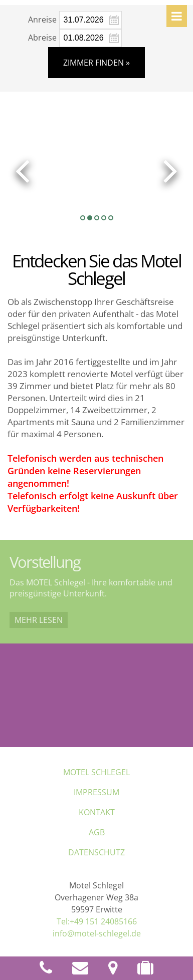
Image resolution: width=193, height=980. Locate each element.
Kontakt (97, 812)
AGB (97, 832)
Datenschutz (96, 852)
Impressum (96, 792)
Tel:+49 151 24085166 (97, 921)
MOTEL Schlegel (96, 772)
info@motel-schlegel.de (97, 933)
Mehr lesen (39, 620)
